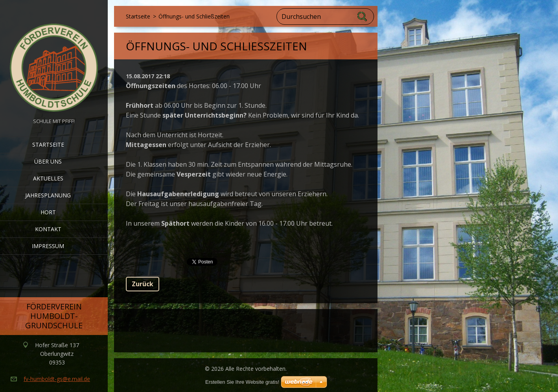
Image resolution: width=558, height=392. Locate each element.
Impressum (48, 246)
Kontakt (48, 229)
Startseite (48, 144)
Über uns (48, 161)
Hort (48, 212)
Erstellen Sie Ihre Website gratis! (242, 382)
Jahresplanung (48, 195)
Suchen (363, 17)
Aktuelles (48, 178)
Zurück (143, 284)
